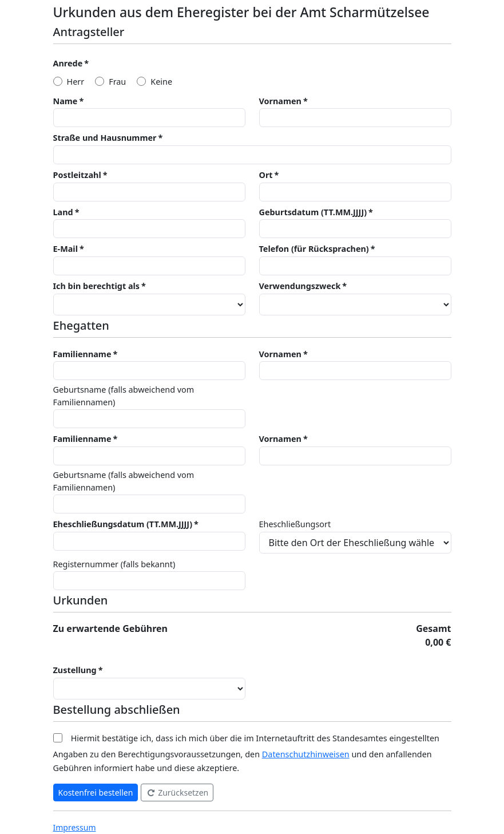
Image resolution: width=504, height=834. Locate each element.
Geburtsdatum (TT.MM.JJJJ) (313, 212)
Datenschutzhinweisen (306, 754)
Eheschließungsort (295, 524)
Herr (76, 82)
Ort (266, 175)
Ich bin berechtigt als (97, 286)
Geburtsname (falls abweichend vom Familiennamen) (124, 396)
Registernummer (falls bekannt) (114, 564)
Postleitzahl (77, 175)
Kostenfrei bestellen (96, 793)
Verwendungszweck (300, 286)
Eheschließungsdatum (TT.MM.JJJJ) (123, 524)
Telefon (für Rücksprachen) (314, 249)
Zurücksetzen (177, 793)
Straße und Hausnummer (105, 138)
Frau (117, 82)
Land (63, 212)
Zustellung (75, 670)
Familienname (82, 354)
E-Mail (66, 249)
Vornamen (280, 101)
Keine (161, 82)
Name (66, 101)
